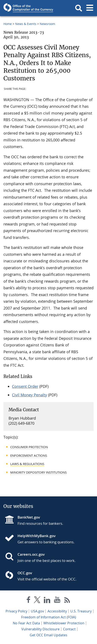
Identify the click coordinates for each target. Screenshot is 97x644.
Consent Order (25, 386)
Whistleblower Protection (64, 623)
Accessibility (57, 611)
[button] (79, 8)
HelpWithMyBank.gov (37, 536)
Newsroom (47, 24)
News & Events (26, 24)
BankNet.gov (29, 517)
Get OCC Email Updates (48, 635)
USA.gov (37, 611)
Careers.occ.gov (31, 554)
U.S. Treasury (81, 611)
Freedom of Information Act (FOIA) (49, 617)
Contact (69, 629)
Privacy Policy (16, 611)
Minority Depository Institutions (38, 472)
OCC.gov (25, 573)
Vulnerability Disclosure (40, 629)
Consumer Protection (29, 447)
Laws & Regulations (27, 464)
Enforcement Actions (29, 455)
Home (8, 24)
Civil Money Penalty (29, 395)
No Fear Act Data (26, 623)
